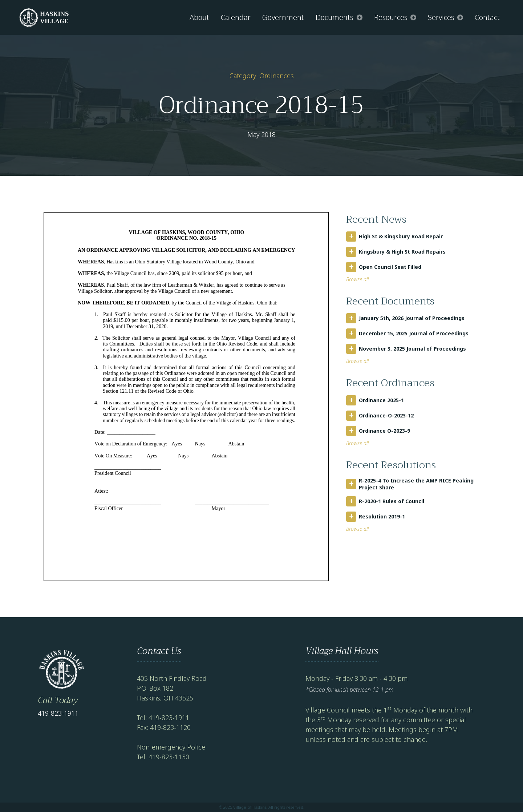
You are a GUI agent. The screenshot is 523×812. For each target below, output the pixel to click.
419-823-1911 (58, 713)
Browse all (357, 279)
